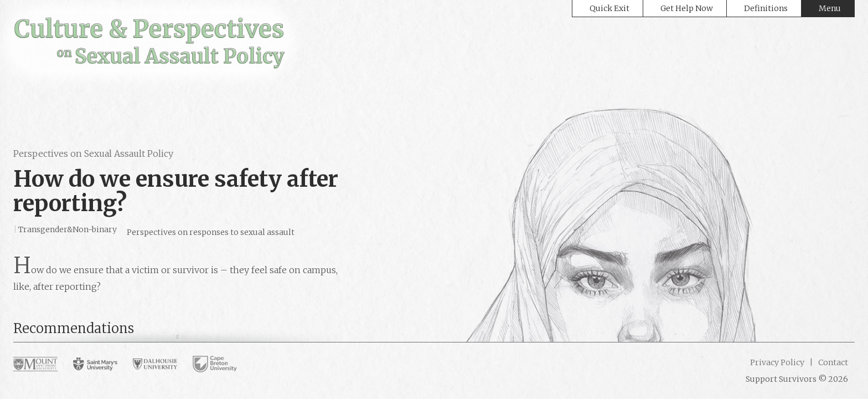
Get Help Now (687, 8)
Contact (832, 362)
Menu (830, 8)
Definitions (766, 8)
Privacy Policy (777, 362)
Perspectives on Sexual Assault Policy (93, 154)
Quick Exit (609, 8)
